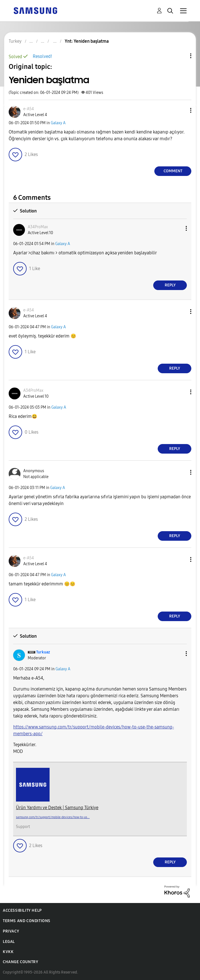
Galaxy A (58, 123)
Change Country (20, 962)
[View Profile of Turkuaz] (43, 652)
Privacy (11, 931)
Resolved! (42, 56)
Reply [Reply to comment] (170, 285)
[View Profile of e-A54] (29, 109)
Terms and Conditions (27, 921)
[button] (182, 110)
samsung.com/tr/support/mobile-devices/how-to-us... (53, 817)
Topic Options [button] (181, 56)
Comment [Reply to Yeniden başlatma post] (173, 171)
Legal (9, 942)
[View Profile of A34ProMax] (38, 227)
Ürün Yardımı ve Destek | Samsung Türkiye (57, 808)
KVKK (8, 952)
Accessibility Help (22, 910)
